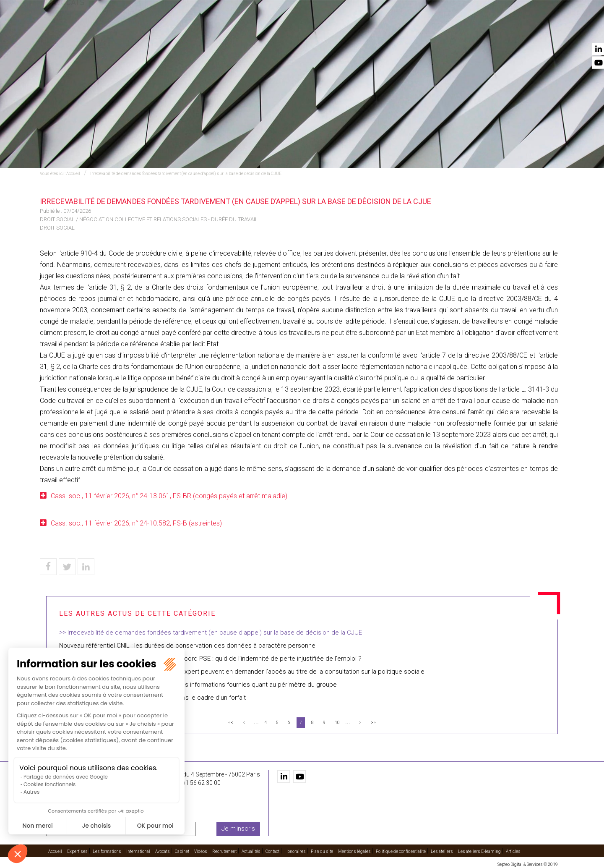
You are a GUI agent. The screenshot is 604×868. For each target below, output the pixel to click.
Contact (544, 30)
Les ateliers (442, 850)
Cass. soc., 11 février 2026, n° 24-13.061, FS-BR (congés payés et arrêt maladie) (170, 496)
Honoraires (295, 850)
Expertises (200, 30)
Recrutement (457, 30)
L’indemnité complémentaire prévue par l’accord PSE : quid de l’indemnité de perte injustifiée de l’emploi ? (210, 659)
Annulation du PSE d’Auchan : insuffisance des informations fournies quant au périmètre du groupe (198, 685)
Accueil (162, 30)
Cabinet (385, 30)
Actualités (504, 30)
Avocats (351, 30)
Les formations (250, 30)
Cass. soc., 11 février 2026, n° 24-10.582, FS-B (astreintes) (136, 523)
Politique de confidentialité (401, 850)
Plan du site (322, 850)
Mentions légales (354, 850)
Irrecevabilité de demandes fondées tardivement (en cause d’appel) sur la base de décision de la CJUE (186, 174)
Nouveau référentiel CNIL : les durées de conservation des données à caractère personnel (188, 646)
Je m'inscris (238, 827)
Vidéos (417, 30)
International (306, 30)
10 (337, 723)
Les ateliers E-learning (479, 850)
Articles (513, 850)
